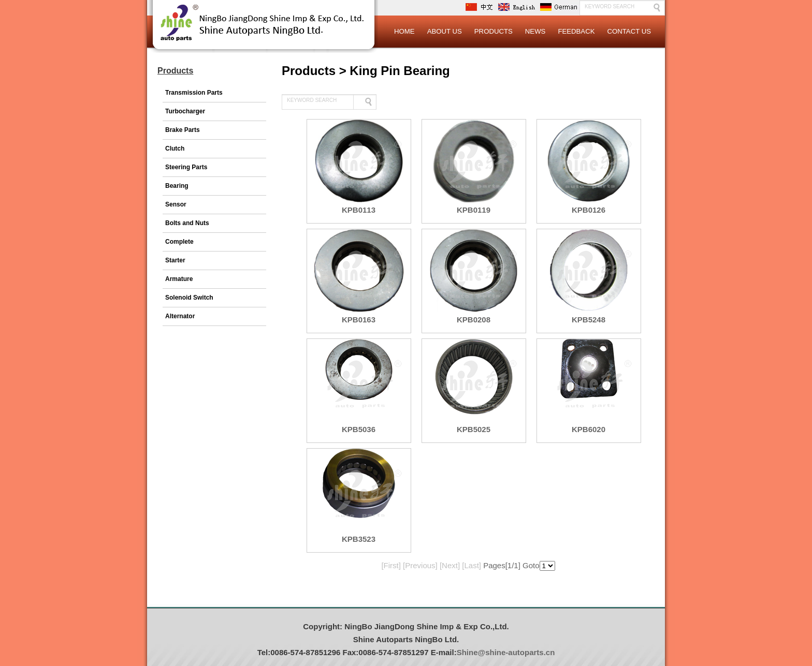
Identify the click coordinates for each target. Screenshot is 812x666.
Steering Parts (186, 167)
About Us (445, 31)
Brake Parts (183, 130)
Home (404, 31)
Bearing (177, 186)
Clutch (175, 149)
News (535, 31)
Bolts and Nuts (187, 223)
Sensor (176, 204)
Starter (175, 260)
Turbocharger (185, 111)
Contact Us (629, 31)
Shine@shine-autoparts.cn (506, 652)
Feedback (576, 31)
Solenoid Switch (189, 298)
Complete (179, 242)
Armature (179, 279)
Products (494, 31)
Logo (264, 31)
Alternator (180, 316)
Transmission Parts (194, 93)
